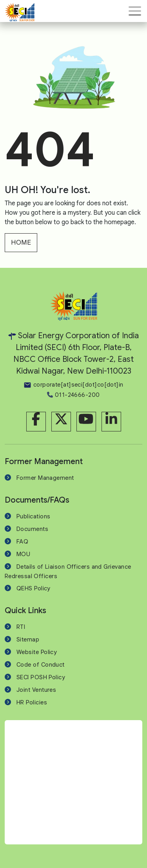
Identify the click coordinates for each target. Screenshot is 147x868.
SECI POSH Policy (41, 677)
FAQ (22, 542)
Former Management (45, 478)
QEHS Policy (34, 588)
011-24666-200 (73, 395)
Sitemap (28, 639)
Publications (33, 516)
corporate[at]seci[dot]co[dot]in (73, 385)
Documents (32, 529)
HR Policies (32, 702)
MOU (23, 554)
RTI (21, 627)
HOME (21, 242)
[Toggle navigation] (135, 11)
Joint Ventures (36, 690)
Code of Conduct (41, 665)
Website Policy (37, 652)
